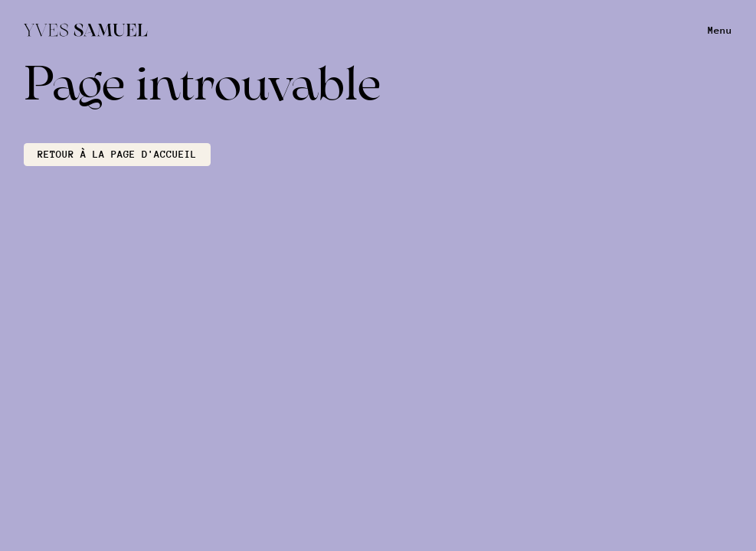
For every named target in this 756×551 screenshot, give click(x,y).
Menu (720, 30)
